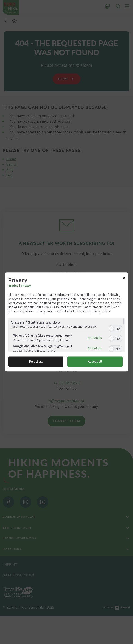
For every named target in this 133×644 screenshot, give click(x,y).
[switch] (115, 328)
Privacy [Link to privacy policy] (26, 286)
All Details (95, 338)
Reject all (36, 362)
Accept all (95, 362)
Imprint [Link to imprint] (13, 286)
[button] (111, 329)
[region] (67, 335)
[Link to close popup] (124, 279)
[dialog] (67, 322)
